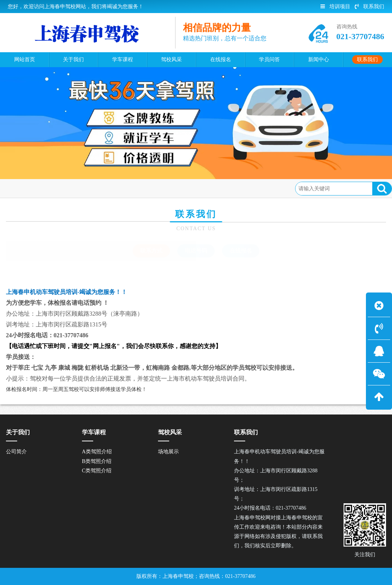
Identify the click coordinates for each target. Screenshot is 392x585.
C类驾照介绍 (97, 471)
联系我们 (369, 7)
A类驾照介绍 (97, 452)
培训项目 (335, 7)
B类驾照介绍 (97, 461)
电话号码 (196, 251)
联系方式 (92, 188)
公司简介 (16, 452)
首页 (37, 188)
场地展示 (168, 452)
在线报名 (241, 251)
